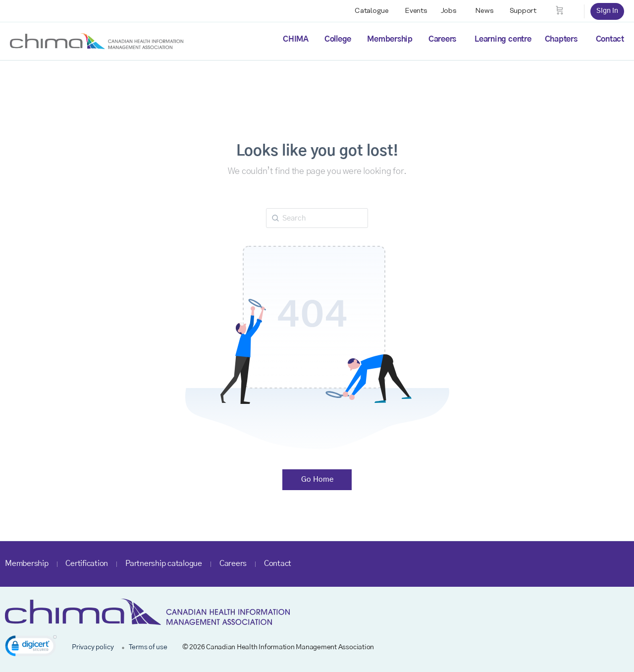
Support (523, 11)
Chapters (561, 39)
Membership (390, 39)
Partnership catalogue (164, 563)
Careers (442, 39)
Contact (610, 39)
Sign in (607, 11)
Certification (87, 563)
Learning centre (503, 39)
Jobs (449, 11)
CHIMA (296, 39)
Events (416, 11)
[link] (31, 647)
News (484, 11)
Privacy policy (93, 647)
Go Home (317, 479)
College (338, 39)
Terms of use (148, 647)
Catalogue (372, 11)
